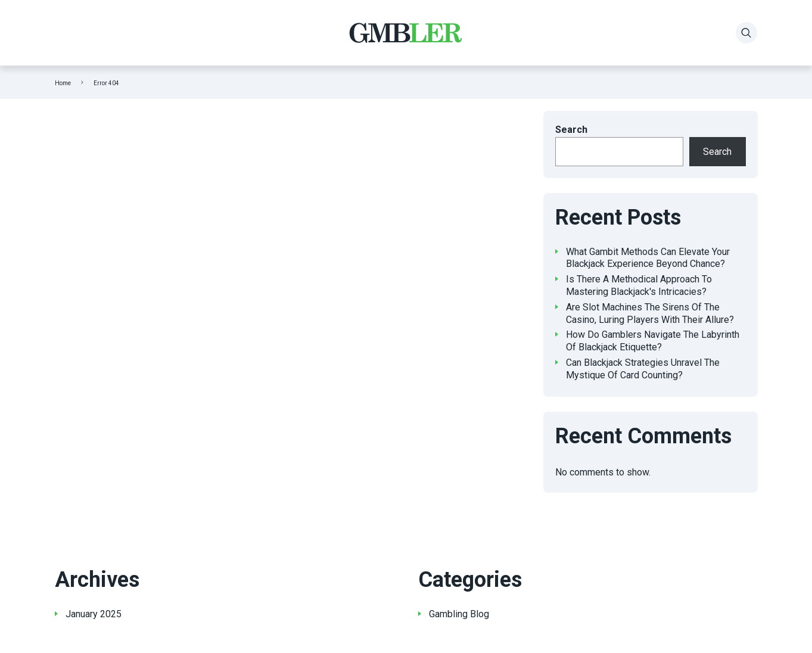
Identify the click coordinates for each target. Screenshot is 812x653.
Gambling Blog (459, 614)
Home (63, 83)
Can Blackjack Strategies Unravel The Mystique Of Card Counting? (643, 369)
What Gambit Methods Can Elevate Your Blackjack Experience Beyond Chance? (648, 258)
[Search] (746, 33)
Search (571, 130)
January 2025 (94, 614)
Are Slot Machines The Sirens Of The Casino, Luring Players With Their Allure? (650, 313)
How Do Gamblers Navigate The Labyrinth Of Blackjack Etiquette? (653, 341)
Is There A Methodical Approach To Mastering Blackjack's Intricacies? (639, 285)
